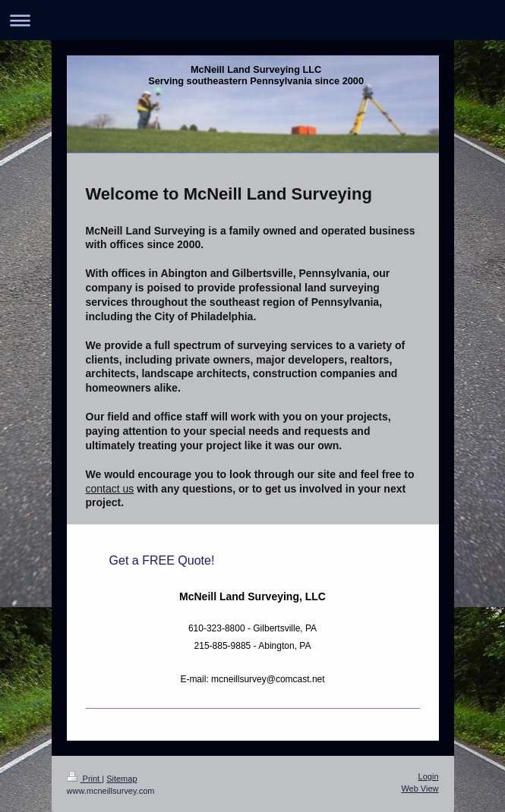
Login (429, 776)
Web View (420, 788)
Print (85, 779)
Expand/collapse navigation (252, 20)
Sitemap (122, 779)
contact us (110, 489)
